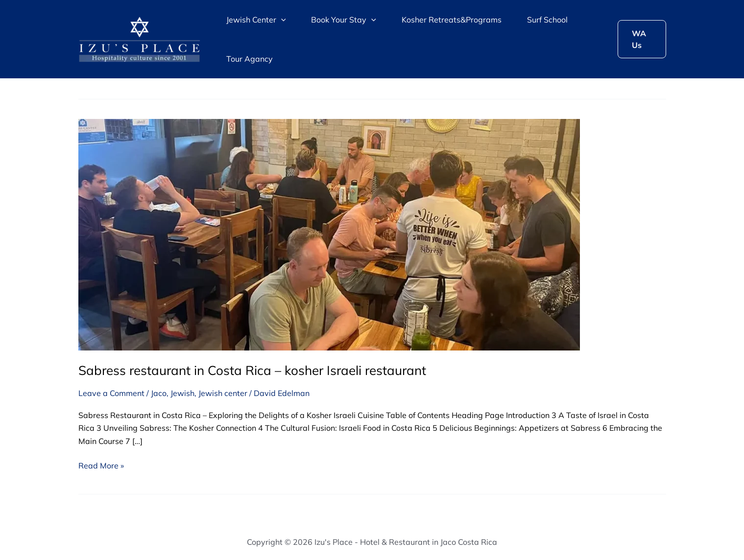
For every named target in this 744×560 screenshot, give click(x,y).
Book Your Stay (344, 20)
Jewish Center (256, 20)
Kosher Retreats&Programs (452, 20)
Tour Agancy (250, 59)
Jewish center (223, 393)
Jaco (159, 393)
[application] (281, 20)
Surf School (547, 20)
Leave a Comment (111, 393)
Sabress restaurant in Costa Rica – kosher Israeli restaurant (252, 370)
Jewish (182, 393)
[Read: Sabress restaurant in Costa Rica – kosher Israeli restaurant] (329, 234)
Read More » (101, 465)
